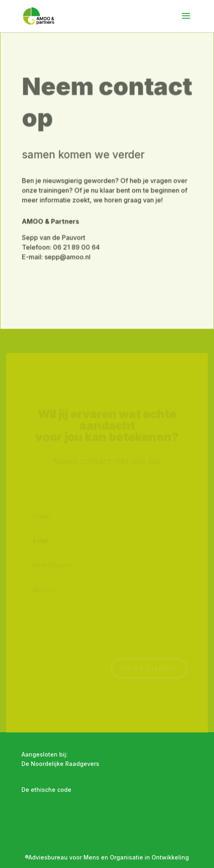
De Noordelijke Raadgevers (60, 764)
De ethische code (46, 790)
